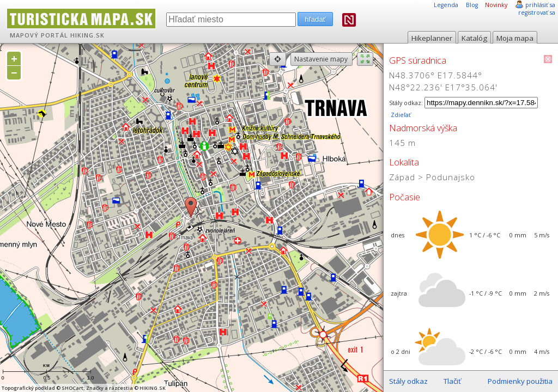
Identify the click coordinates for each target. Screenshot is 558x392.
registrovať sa (537, 13)
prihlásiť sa (540, 5)
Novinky (496, 5)
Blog (472, 5)
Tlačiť (452, 381)
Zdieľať (400, 115)
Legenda (446, 5)
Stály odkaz (408, 381)
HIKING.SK (87, 35)
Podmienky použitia (520, 381)
